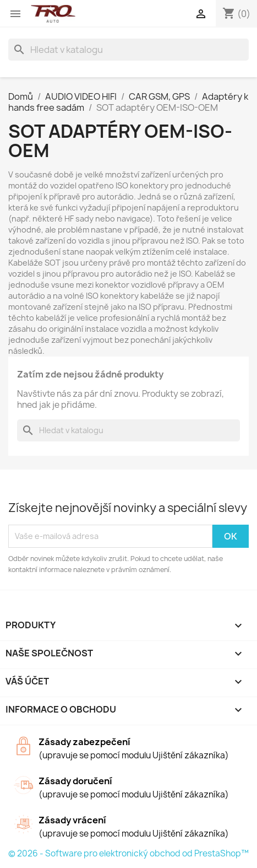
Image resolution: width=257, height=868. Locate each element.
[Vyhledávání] (128, 50)
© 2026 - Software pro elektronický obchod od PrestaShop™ (128, 853)
